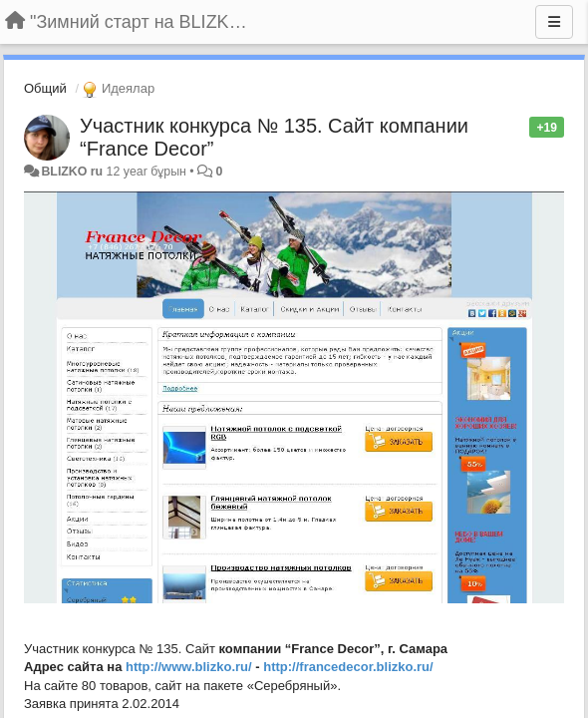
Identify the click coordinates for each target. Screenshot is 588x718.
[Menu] (554, 22)
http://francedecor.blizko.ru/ (348, 667)
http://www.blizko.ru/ (189, 667)
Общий (45, 88)
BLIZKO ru (73, 172)
